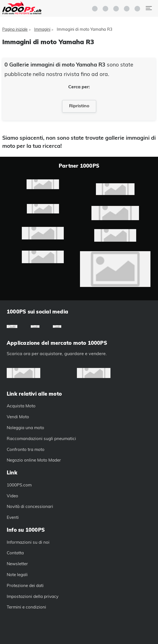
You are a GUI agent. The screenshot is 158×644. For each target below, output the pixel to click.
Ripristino (79, 106)
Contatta (15, 553)
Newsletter (17, 564)
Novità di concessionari (30, 506)
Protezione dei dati (25, 585)
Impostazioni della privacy (33, 596)
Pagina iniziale (15, 29)
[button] (127, 9)
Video (12, 496)
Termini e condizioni (26, 607)
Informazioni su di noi (28, 542)
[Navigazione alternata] (148, 8)
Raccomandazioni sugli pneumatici (41, 439)
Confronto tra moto (26, 449)
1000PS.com (19, 485)
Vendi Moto (18, 417)
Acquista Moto (21, 406)
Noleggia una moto (25, 428)
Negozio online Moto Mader (34, 460)
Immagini (42, 29)
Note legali (17, 575)
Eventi (13, 517)
